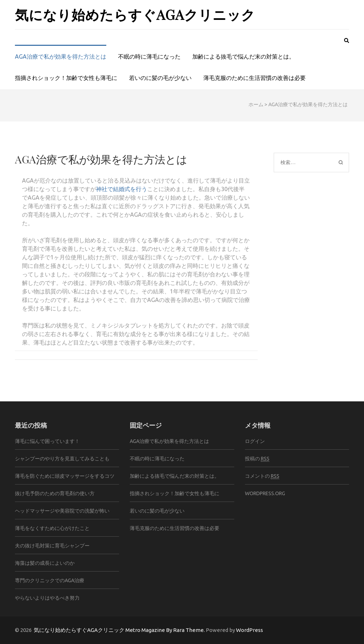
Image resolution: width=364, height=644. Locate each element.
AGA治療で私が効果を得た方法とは (61, 56)
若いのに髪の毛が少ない (160, 78)
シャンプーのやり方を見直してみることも (62, 459)
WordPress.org (265, 493)
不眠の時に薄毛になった (149, 56)
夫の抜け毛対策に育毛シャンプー (52, 546)
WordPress (250, 630)
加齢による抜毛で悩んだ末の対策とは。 (243, 56)
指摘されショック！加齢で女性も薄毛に (66, 78)
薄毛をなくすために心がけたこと (52, 528)
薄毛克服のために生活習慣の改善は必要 (255, 78)
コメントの (262, 476)
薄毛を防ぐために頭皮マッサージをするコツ (65, 476)
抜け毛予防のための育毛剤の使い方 (55, 493)
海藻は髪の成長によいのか (45, 563)
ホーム (256, 104)
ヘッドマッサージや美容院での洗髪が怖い (62, 511)
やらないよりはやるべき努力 (47, 598)
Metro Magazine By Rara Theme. (166, 630)
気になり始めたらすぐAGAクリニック (135, 14)
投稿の (257, 459)
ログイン (255, 441)
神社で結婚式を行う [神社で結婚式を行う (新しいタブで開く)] (122, 189)
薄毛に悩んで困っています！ (47, 441)
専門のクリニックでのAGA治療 (50, 580)
